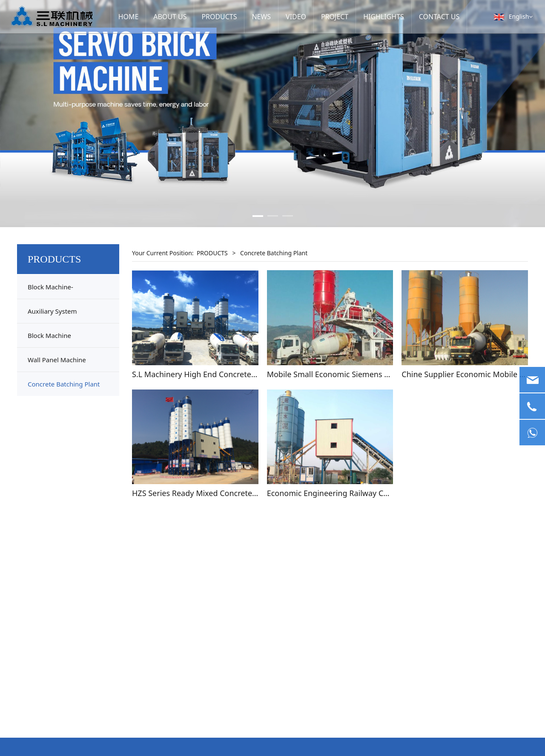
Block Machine (49, 335)
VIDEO (291, 16)
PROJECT (328, 16)
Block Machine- (50, 287)
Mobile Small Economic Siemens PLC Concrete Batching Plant (377, 374)
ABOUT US (173, 16)
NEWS (258, 16)
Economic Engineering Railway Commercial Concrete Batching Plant (389, 493)
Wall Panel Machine (57, 360)
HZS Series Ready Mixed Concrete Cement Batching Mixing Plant (247, 493)
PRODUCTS (219, 16)
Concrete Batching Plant (64, 384)
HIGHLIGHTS (374, 16)
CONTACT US (426, 16)
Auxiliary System (52, 311)
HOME (134, 16)
